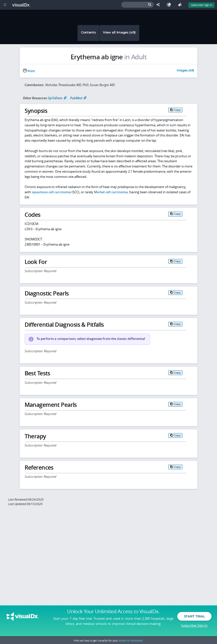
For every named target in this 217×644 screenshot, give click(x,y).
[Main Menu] (5, 5)
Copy (177, 110)
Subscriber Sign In (194, 625)
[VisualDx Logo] (22, 5)
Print (29, 71)
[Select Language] (170, 5)
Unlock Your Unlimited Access (113, 612)
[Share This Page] (159, 5)
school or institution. (131, 641)
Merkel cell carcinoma (111, 192)
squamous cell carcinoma (51, 192)
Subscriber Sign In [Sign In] (202, 5)
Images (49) (185, 71)
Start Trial (194, 616)
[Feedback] (181, 5)
